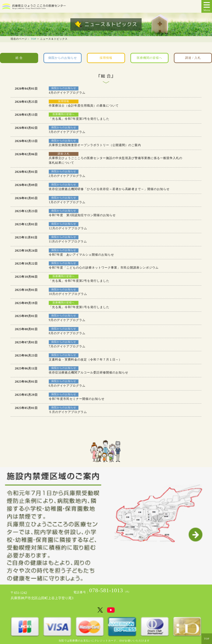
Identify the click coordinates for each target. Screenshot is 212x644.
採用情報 (106, 58)
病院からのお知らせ (63, 58)
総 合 (19, 58)
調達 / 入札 (193, 58)
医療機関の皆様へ (149, 58)
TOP (34, 39)
